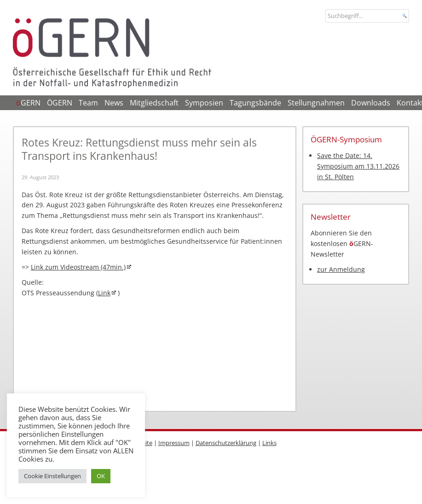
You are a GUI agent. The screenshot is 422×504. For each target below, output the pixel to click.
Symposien (204, 103)
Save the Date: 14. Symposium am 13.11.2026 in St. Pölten (358, 166)
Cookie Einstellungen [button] (52, 476)
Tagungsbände (255, 103)
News (114, 103)
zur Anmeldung (341, 269)
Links (269, 443)
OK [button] (101, 476)
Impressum (174, 443)
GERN (28, 103)
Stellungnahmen (316, 103)
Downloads (371, 103)
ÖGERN (60, 103)
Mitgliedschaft (154, 103)
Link (104, 293)
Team (88, 103)
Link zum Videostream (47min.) (78, 267)
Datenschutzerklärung (226, 443)
